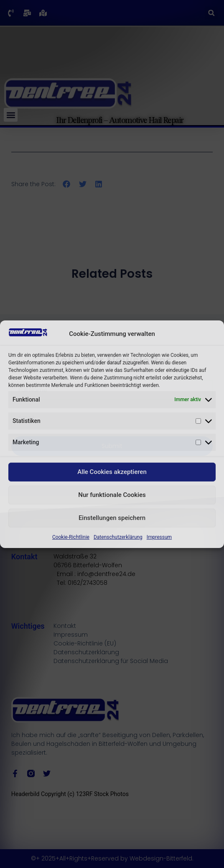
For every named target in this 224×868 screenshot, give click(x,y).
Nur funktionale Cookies (112, 495)
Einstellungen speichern (112, 518)
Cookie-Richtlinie (71, 537)
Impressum (159, 537)
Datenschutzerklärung (118, 537)
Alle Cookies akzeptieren (112, 472)
